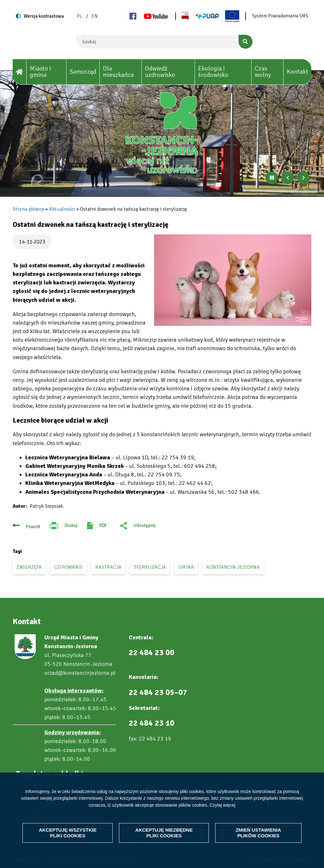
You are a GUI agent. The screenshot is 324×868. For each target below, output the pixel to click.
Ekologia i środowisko (213, 72)
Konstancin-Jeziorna (233, 567)
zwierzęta (29, 567)
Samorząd (83, 72)
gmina (186, 567)
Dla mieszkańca (118, 72)
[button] (233, 280)
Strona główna (28, 209)
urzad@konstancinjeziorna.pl (80, 673)
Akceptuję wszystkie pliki (68, 833)
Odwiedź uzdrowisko (160, 72)
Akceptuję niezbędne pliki (164, 833)
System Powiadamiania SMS (280, 16)
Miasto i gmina (40, 72)
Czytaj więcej (222, 805)
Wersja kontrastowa (44, 16)
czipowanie (69, 567)
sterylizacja (150, 567)
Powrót (33, 527)
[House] (20, 72)
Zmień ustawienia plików (259, 833)
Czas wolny (263, 72)
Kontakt (297, 72)
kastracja (108, 567)
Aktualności (62, 209)
